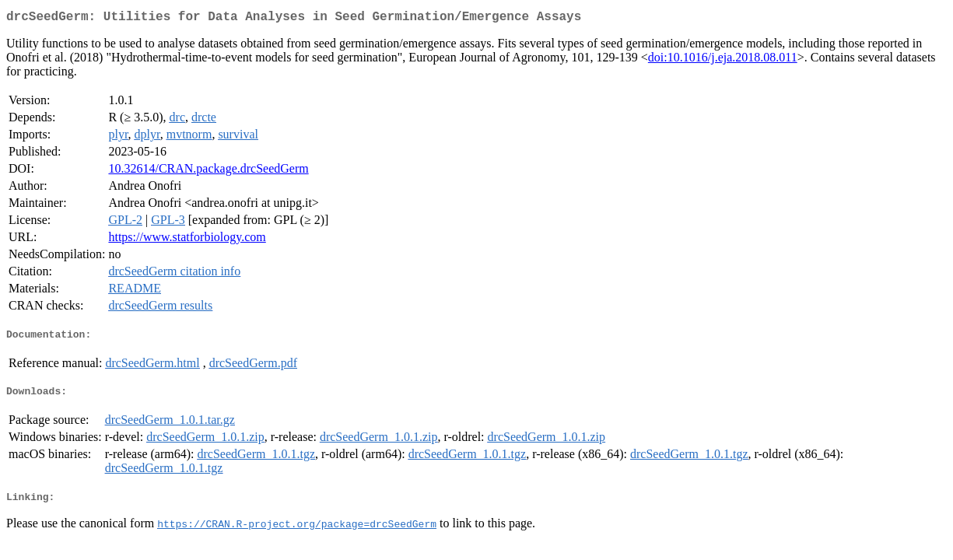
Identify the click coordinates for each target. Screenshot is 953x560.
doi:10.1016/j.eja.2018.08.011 (723, 60)
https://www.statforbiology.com (187, 240)
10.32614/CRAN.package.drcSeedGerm (208, 171)
